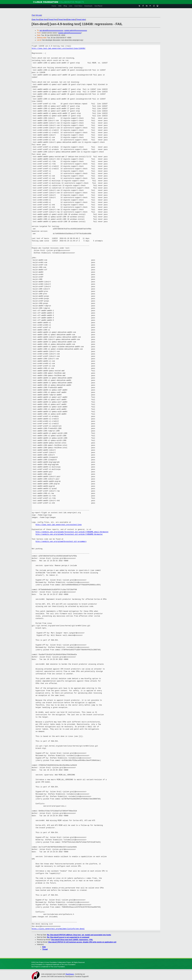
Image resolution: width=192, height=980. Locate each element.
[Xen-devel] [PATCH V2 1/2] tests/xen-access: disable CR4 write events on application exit (82, 942)
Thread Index (81, 20)
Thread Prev (52, 20)
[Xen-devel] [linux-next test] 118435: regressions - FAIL (72, 940)
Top (33, 15)
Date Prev (36, 20)
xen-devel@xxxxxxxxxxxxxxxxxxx (51, 30)
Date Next (44, 20)
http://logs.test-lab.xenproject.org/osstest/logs (59, 525)
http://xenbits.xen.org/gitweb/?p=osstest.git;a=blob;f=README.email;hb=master (72, 532)
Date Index (71, 20)
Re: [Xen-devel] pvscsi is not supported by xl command (68, 937)
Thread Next (62, 20)
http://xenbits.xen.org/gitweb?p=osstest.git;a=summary (61, 542)
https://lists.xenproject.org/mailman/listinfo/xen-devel (58, 929)
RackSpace (70, 974)
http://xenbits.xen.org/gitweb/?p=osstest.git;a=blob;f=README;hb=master (69, 534)
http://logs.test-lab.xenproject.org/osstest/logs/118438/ (59, 48)
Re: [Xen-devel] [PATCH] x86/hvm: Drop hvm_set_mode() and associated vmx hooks (79, 935)
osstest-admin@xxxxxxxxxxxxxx (76, 30)
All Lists (39, 15)
